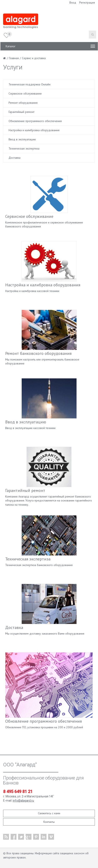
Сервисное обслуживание (25, 94)
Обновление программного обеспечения (35, 121)
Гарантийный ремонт (21, 112)
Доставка (14, 158)
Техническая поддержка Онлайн (30, 84)
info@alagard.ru (23, 801)
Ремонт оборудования (23, 103)
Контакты (49, 822)
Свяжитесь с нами (49, 813)
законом (79, 853)
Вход (73, 2)
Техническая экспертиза (24, 148)
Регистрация (87, 2)
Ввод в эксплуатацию (22, 139)
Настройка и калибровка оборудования (34, 130)
